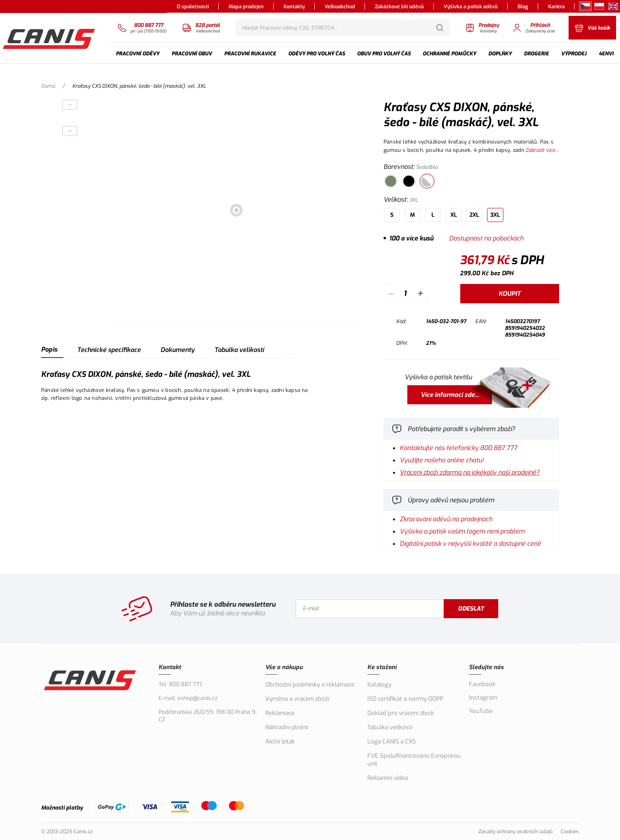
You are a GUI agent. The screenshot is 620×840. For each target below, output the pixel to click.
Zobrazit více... (542, 150)
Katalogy (379, 685)
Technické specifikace (109, 350)
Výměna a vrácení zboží (297, 699)
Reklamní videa (388, 778)
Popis (49, 349)
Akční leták (280, 742)
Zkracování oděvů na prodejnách (446, 519)
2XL (474, 215)
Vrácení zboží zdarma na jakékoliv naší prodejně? (470, 472)
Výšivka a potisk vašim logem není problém (462, 531)
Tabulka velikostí (239, 350)
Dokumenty (178, 350)
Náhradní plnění (287, 727)
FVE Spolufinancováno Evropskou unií (414, 760)
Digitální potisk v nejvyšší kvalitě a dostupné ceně (470, 544)
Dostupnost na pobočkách (486, 238)
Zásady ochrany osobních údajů (516, 831)
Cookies (570, 831)
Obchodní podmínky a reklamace (310, 685)
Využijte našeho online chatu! (442, 460)
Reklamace (280, 713)
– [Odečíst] (390, 294)
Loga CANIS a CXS (392, 742)
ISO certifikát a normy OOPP (405, 699)
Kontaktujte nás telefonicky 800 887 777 (458, 448)
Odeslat (471, 609)
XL (454, 215)
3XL (495, 215)
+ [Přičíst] (420, 294)
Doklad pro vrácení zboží (401, 713)
